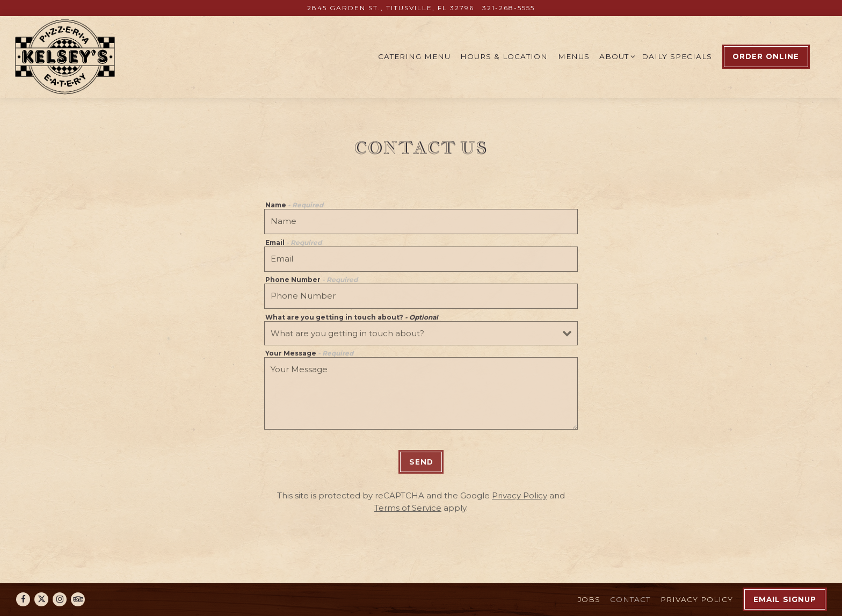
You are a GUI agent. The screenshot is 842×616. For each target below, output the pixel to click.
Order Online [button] (766, 56)
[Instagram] (60, 599)
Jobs (589, 599)
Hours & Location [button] (504, 56)
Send (421, 465)
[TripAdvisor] (78, 599)
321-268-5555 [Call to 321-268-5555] (509, 8)
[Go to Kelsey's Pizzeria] (391, 8)
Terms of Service (408, 510)
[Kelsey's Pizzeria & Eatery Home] (66, 56)
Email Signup (785, 599)
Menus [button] (574, 56)
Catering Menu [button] (414, 56)
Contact (630, 599)
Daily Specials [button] (677, 56)
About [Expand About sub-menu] (616, 56)
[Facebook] (23, 599)
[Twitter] (41, 599)
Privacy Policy (520, 498)
